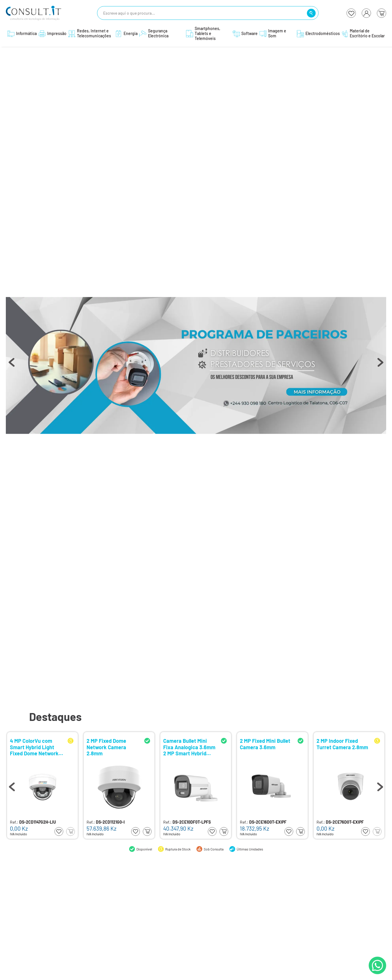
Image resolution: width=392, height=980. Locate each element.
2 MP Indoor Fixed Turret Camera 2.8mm (342, 744)
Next (380, 365)
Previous (12, 365)
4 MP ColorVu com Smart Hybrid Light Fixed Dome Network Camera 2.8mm (34, 747)
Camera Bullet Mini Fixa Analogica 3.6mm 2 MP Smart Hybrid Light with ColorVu (189, 747)
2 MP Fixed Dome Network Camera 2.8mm (106, 747)
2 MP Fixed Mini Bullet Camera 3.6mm (265, 744)
